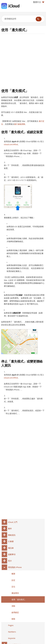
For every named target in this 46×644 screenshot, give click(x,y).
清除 (13, 606)
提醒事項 (12, 554)
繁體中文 (39, 2)
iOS (36, 103)
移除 (13, 619)
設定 (13, 580)
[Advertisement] (23, 61)
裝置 (16, 97)
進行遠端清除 (20, 124)
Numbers (12, 632)
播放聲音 (15, 593)
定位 (13, 587)
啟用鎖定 (15, 612)
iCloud (14, 6)
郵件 (10, 529)
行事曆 (11, 541)
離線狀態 (17, 313)
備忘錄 (11, 548)
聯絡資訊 (12, 535)
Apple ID (15, 141)
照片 (10, 561)
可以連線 (19, 295)
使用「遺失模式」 (19, 599)
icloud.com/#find (11, 144)
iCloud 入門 (13, 522)
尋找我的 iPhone (15, 567)
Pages (11, 625)
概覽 (13, 574)
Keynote (12, 638)
